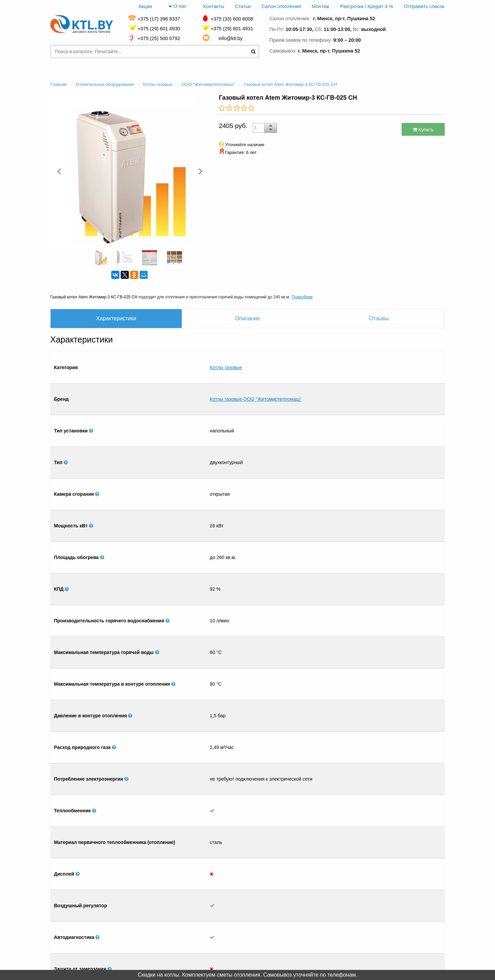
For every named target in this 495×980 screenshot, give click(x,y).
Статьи (243, 6)
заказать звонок (416, 50)
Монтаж (321, 6)
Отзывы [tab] (379, 318)
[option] (129, 171)
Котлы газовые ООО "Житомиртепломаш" (256, 368)
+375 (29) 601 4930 (159, 29)
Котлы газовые (226, 357)
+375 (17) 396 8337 (159, 19)
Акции (145, 6)
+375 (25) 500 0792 (159, 38)
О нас (177, 6)
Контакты (214, 6)
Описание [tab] (247, 318)
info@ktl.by (232, 38)
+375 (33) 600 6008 (232, 19)
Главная (88, 913)
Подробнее (302, 297)
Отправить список (424, 6)
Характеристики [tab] (116, 318)
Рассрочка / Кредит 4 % (367, 6)
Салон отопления (281, 6)
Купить (423, 130)
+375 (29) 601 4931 (232, 29)
